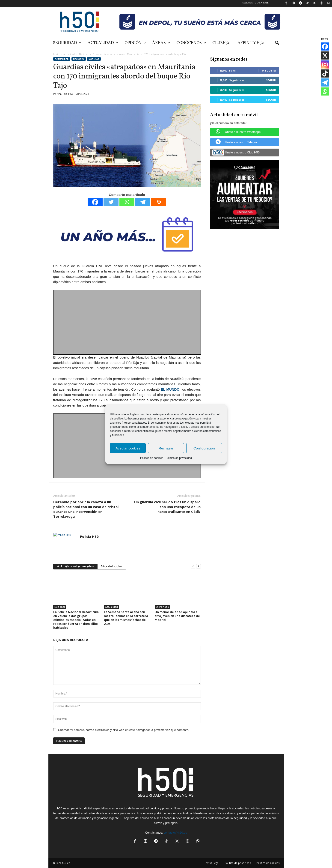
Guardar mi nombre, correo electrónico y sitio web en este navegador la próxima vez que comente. (124, 730)
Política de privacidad (179, 458)
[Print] (159, 202)
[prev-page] (193, 566)
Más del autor (112, 567)
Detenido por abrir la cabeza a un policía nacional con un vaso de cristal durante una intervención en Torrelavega (86, 509)
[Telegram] (143, 202)
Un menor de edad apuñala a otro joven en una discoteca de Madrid (177, 616)
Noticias (94, 59)
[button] (277, 43)
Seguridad (67, 43)
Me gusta (269, 70)
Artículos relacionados (75, 567)
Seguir (271, 80)
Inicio (56, 54)
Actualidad (103, 43)
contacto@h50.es (175, 833)
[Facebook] (95, 202)
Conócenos (191, 43)
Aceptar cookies (128, 448)
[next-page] (199, 566)
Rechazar (166, 448)
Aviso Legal (212, 863)
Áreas (161, 43)
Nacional (84, 54)
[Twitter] (111, 202)
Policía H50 (66, 94)
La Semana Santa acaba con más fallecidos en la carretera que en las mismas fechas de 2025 (126, 618)
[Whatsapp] (127, 202)
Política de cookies (152, 458)
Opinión (135, 43)
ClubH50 (221, 43)
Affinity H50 (251, 43)
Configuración (204, 448)
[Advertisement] (127, 323)
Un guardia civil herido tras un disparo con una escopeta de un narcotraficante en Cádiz (167, 507)
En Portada (162, 607)
